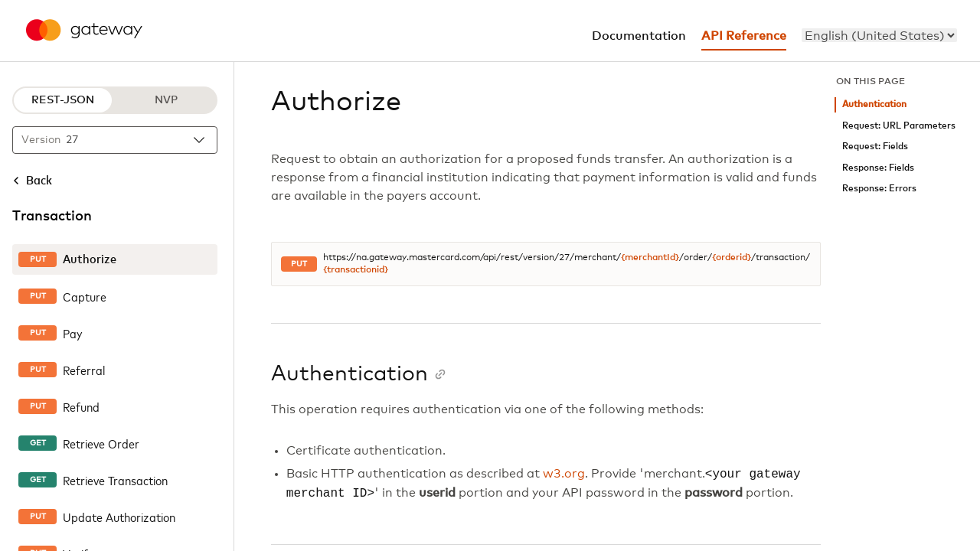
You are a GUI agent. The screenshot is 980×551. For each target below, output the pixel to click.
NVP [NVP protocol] (166, 100)
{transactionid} (356, 270)
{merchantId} (650, 258)
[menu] (879, 35)
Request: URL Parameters (899, 126)
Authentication (874, 104)
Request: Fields (875, 147)
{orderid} (732, 258)
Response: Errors (879, 189)
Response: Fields (878, 168)
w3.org (564, 474)
